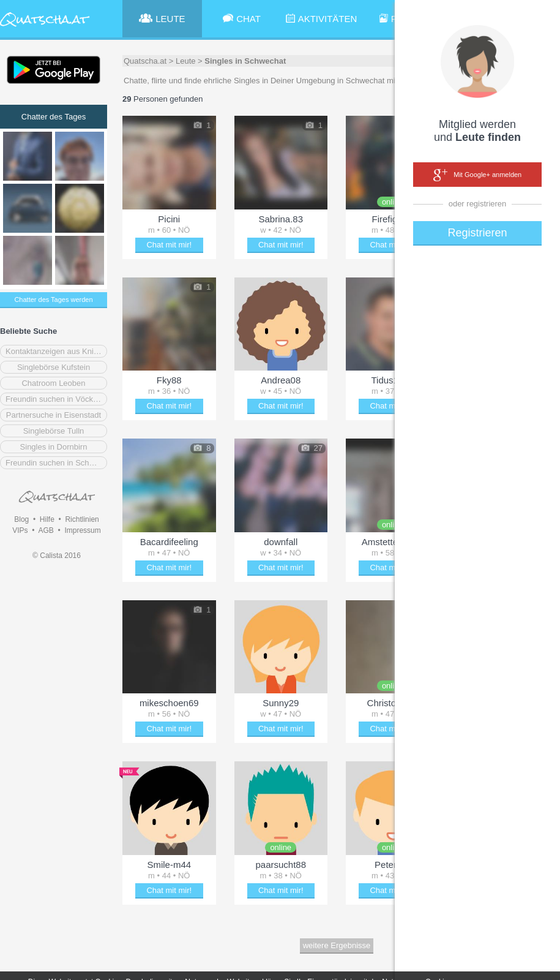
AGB (46, 530)
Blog (21, 519)
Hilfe (47, 519)
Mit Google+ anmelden (477, 175)
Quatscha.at (145, 61)
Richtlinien (82, 519)
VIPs (20, 530)
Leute (186, 61)
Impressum (82, 530)
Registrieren (477, 233)
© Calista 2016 (57, 556)
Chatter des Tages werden (53, 300)
